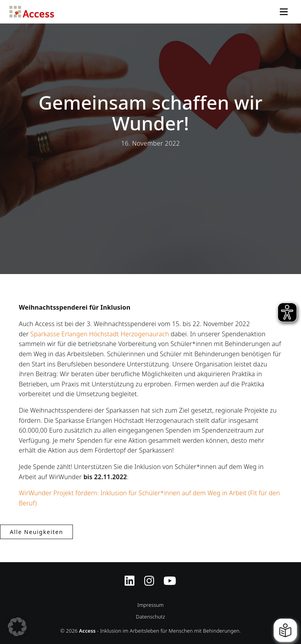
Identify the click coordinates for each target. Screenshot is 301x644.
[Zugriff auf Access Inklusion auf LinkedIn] (130, 576)
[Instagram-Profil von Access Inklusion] (149, 576)
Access (32, 12)
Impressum (150, 605)
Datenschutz (150, 617)
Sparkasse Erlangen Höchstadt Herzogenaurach (100, 334)
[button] (17, 627)
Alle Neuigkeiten (36, 532)
